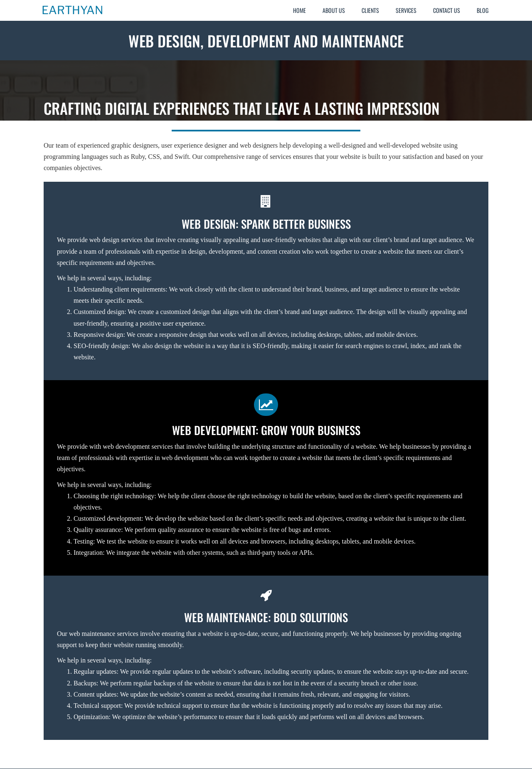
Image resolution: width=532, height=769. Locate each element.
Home (299, 10)
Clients (370, 10)
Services (406, 10)
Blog (483, 10)
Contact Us (447, 10)
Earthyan (72, 10)
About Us (334, 10)
